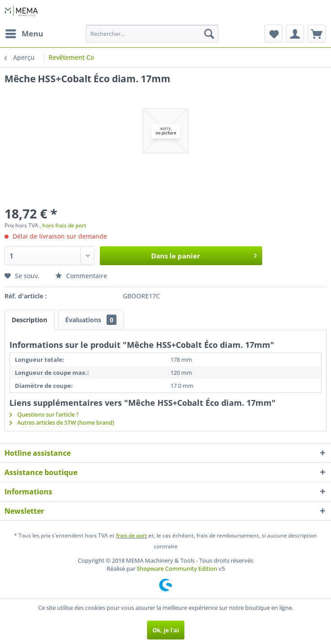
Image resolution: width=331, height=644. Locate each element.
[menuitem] (24, 34)
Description (29, 320)
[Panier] (317, 34)
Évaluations (91, 320)
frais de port (132, 535)
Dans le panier (204, 254)
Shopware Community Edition (177, 568)
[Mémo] (273, 34)
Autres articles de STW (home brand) (62, 422)
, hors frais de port (63, 225)
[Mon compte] (295, 34)
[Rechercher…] (152, 34)
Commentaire (81, 276)
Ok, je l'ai (166, 630)
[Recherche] (209, 34)
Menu (24, 33)
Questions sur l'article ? (44, 414)
